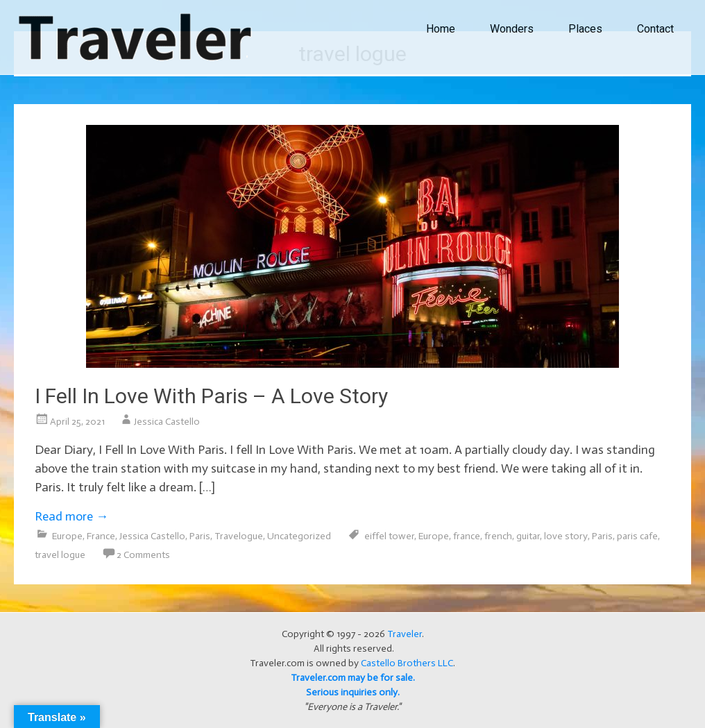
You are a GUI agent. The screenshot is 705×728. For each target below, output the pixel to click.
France (101, 536)
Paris (200, 536)
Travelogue (239, 536)
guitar (528, 536)
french (498, 536)
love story (566, 536)
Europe (67, 536)
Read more (71, 516)
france (467, 536)
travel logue (60, 555)
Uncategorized (299, 536)
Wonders (512, 29)
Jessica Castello (167, 422)
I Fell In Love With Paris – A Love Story (211, 396)
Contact (655, 29)
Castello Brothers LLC (407, 663)
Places (585, 29)
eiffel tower (389, 536)
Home (441, 29)
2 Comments (143, 555)
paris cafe (637, 536)
